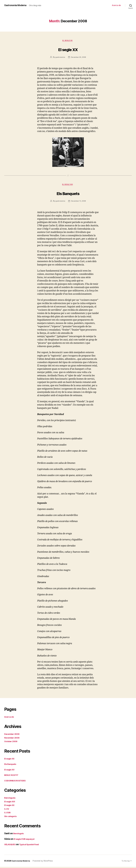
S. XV (7, 810)
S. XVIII (8, 814)
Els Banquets (68, 194)
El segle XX (68, 41)
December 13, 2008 (79, 202)
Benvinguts (19, 835)
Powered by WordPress (45, 862)
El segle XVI (68, 186)
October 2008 (12, 743)
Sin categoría (11, 817)
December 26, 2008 (78, 58)
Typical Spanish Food (33, 846)
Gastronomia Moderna (17, 5)
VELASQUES (11, 846)
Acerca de (116, 5)
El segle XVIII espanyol (26, 840)
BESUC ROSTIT (12, 776)
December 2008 (13, 735)
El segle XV (10, 771)
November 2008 (13, 739)
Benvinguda (11, 799)
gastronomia (60, 58)
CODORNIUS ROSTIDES (17, 782)
